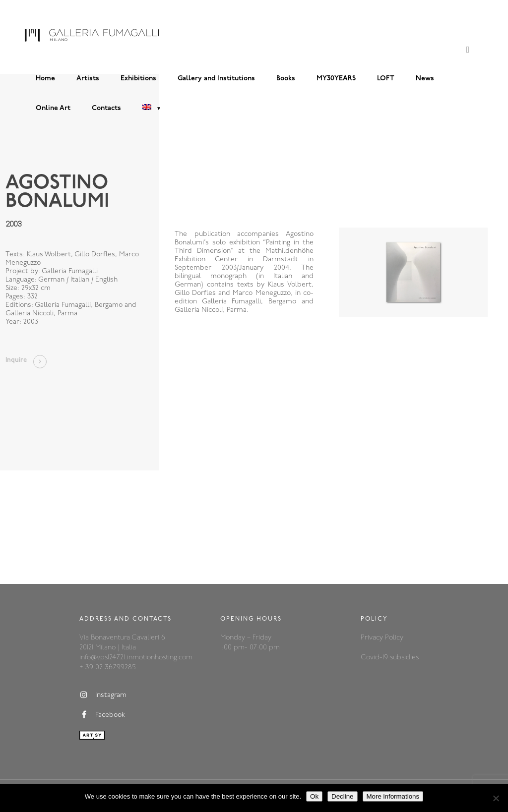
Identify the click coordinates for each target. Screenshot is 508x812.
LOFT (386, 79)
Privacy (373, 638)
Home (45, 79)
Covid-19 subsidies (390, 658)
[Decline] (496, 798)
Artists (88, 79)
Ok (314, 796)
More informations (393, 796)
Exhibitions (138, 79)
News (425, 79)
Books (286, 79)
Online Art (53, 108)
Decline (342, 796)
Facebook (102, 715)
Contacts (106, 108)
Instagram (103, 695)
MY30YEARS (336, 79)
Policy (394, 638)
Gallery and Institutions (216, 79)
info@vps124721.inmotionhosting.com (136, 658)
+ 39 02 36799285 (107, 667)
